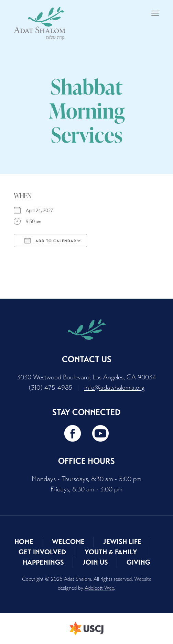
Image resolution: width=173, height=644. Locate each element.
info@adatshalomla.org (114, 387)
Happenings (43, 562)
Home (24, 542)
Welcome (68, 542)
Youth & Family (111, 552)
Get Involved (42, 552)
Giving (138, 562)
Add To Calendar (50, 241)
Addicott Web (99, 588)
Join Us (95, 562)
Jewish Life (122, 542)
